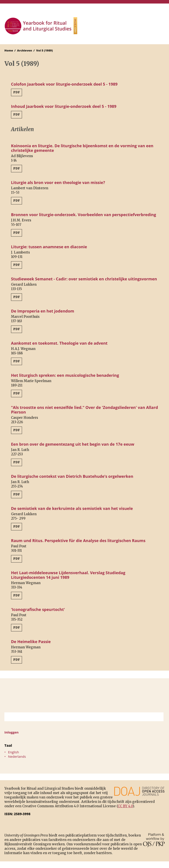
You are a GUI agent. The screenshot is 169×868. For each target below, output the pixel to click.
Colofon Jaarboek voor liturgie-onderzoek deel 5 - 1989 (64, 84)
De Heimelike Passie (31, 642)
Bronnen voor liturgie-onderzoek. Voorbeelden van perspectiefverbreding (84, 215)
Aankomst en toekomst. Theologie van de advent (59, 343)
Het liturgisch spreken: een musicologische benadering (65, 375)
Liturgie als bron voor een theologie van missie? (58, 182)
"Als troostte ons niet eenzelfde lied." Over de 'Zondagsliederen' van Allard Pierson (84, 410)
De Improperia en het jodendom (43, 311)
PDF (17, 92)
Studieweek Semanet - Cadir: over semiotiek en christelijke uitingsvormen (84, 279)
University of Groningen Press (126, 27)
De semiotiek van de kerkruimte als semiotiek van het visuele (72, 508)
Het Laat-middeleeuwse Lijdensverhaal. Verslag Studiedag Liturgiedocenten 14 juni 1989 (68, 575)
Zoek (158, 717)
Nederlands (17, 756)
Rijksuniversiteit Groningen (84, 695)
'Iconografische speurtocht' (38, 609)
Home (9, 50)
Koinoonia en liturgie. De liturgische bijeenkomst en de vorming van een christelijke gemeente (82, 148)
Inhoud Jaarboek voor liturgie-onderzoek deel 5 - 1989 (64, 106)
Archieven (25, 50)
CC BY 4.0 (125, 806)
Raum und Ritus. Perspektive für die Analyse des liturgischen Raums (78, 541)
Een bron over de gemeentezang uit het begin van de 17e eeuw (73, 444)
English (14, 752)
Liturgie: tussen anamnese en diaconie (49, 247)
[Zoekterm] (78, 717)
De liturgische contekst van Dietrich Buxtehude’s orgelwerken (72, 476)
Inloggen (11, 732)
